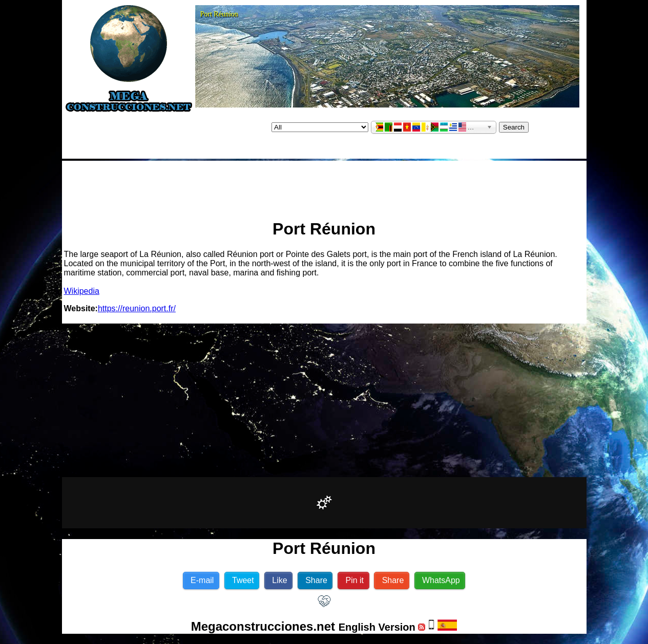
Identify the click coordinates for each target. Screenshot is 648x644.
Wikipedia (82, 291)
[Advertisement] (324, 186)
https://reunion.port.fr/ (137, 308)
